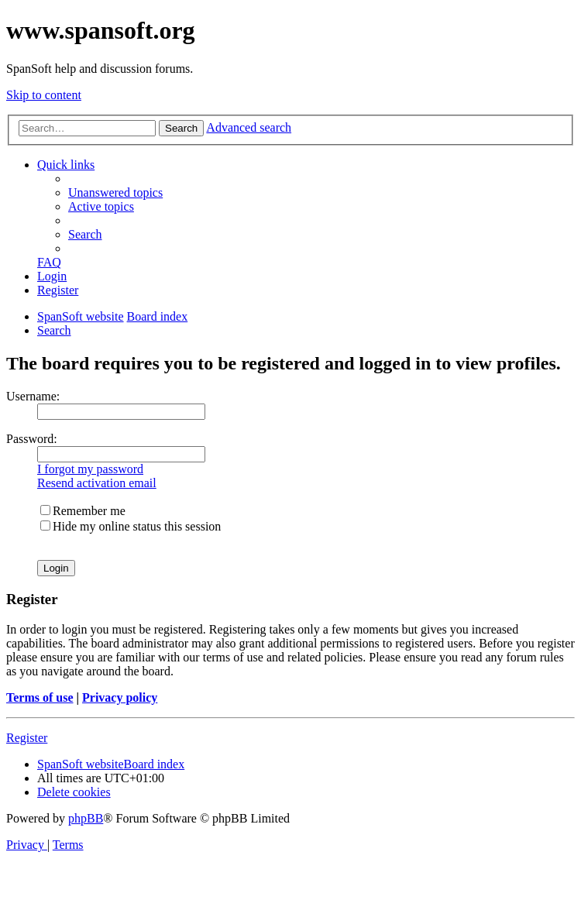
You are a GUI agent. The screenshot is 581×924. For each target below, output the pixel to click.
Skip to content (44, 95)
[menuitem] (115, 192)
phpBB (86, 818)
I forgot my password (90, 469)
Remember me (83, 511)
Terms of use (40, 697)
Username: (33, 396)
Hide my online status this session (131, 526)
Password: (32, 439)
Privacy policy (120, 697)
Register (27, 738)
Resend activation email (97, 483)
